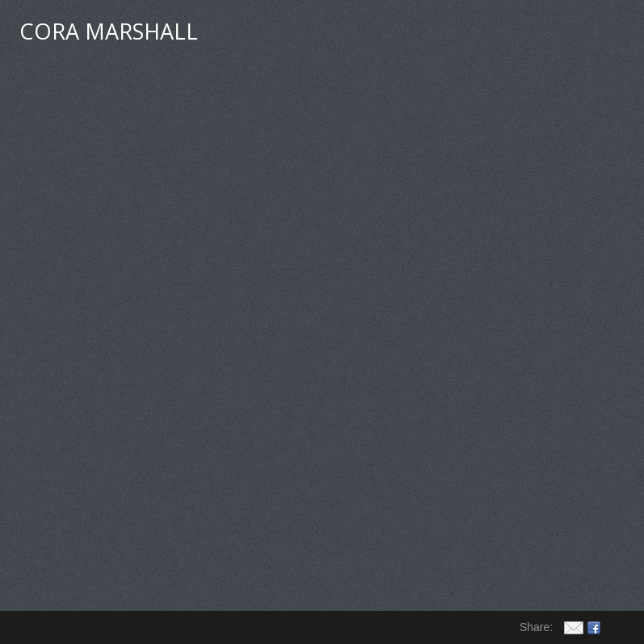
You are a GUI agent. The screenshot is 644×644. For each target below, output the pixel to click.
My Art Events (315, 34)
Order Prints (521, 34)
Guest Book (419, 34)
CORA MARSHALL (109, 31)
